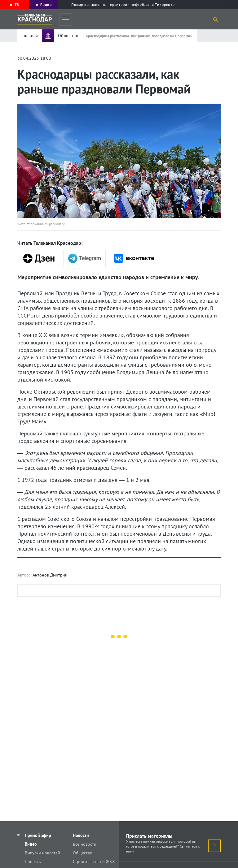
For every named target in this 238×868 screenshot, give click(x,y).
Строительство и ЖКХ (94, 862)
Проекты (33, 862)
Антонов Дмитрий (50, 575)
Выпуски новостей (42, 853)
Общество (83, 853)
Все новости (85, 844)
